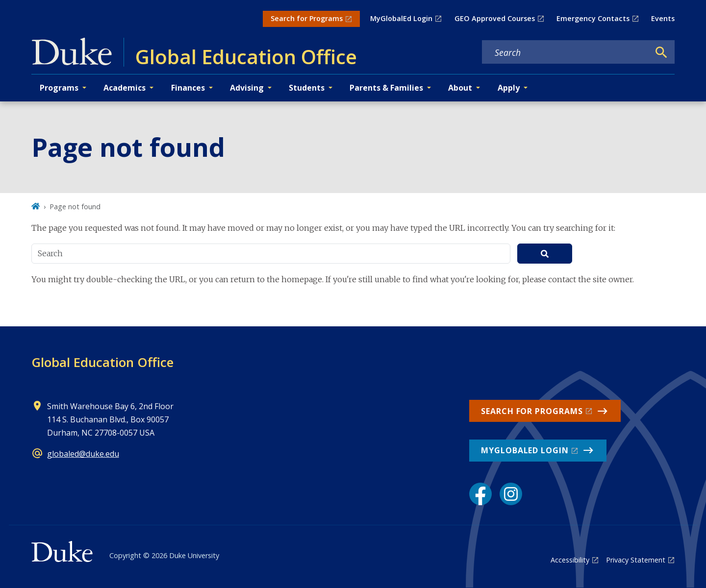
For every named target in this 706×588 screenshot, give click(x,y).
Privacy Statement (636, 560)
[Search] (661, 52)
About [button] (460, 88)
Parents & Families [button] (386, 88)
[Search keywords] (566, 52)
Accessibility (570, 560)
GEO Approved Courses (495, 18)
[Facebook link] (480, 494)
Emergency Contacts (593, 18)
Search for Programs (307, 18)
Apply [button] (509, 88)
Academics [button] (125, 88)
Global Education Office (102, 362)
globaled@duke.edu (83, 454)
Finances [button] (188, 88)
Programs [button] (59, 88)
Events (663, 18)
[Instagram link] (511, 494)
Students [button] (307, 88)
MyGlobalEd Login (401, 18)
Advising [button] (247, 88)
